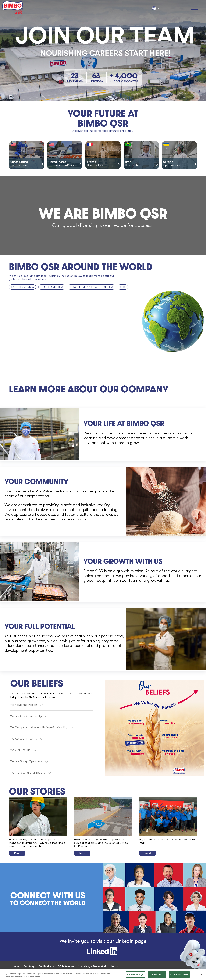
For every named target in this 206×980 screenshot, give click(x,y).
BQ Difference (66, 966)
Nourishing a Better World (93, 966)
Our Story (29, 966)
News (115, 966)
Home (16, 966)
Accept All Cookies (179, 974)
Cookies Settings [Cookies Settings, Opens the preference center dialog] (135, 974)
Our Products (46, 966)
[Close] (201, 974)
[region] (103, 975)
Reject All (157, 974)
